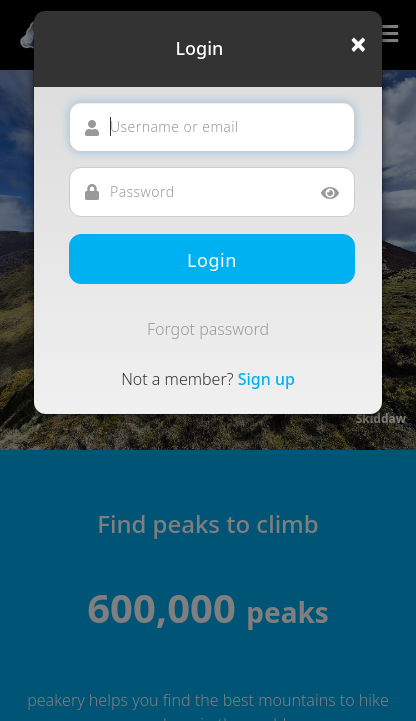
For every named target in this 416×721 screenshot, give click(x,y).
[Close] (358, 44)
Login (212, 260)
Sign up (266, 379)
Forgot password (208, 329)
